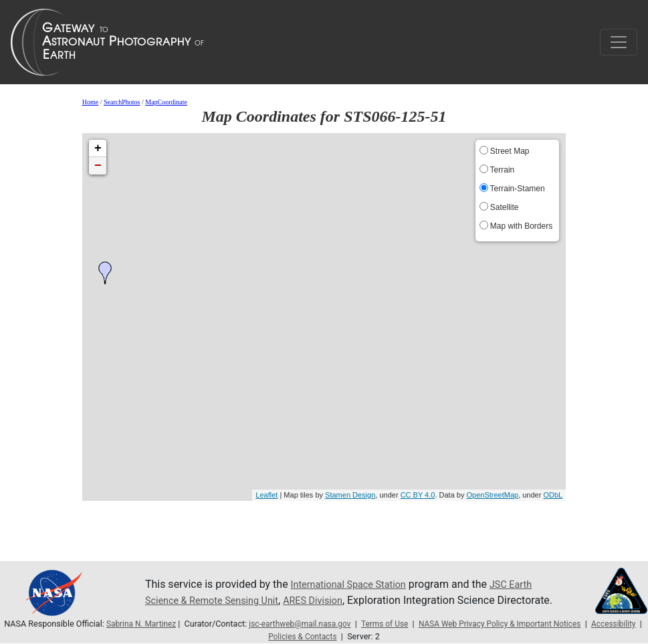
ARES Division (331, 592)
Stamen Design (350, 495)
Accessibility (261, 636)
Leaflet (266, 495)
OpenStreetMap (492, 495)
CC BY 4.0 (418, 495)
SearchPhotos (122, 102)
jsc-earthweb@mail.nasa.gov (323, 624)
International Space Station (355, 576)
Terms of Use (412, 624)
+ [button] (98, 148)
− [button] (98, 166)
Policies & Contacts (331, 636)
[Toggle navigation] (619, 42)
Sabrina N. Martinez (159, 624)
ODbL (553, 495)
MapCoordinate (166, 102)
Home (90, 102)
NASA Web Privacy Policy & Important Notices (533, 624)
